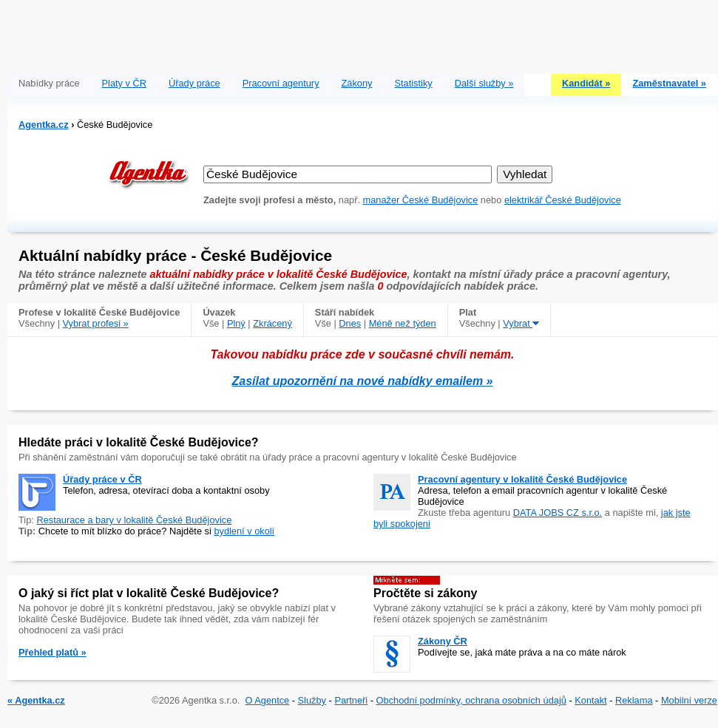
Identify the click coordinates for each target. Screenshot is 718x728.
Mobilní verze (689, 700)
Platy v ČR (124, 83)
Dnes (350, 323)
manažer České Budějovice (421, 200)
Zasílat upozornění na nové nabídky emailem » (363, 381)
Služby (312, 700)
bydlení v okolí (244, 531)
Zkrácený (272, 323)
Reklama (634, 700)
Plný (236, 323)
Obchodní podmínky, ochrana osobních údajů (471, 700)
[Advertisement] (362, 33)
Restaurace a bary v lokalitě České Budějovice (134, 520)
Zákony (357, 83)
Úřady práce (194, 83)
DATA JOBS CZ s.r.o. (558, 513)
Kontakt (590, 700)
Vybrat (521, 323)
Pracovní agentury (281, 83)
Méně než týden (403, 323)
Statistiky (414, 83)
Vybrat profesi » (96, 323)
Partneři (351, 700)
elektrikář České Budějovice (563, 200)
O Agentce (267, 700)
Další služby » (484, 83)
